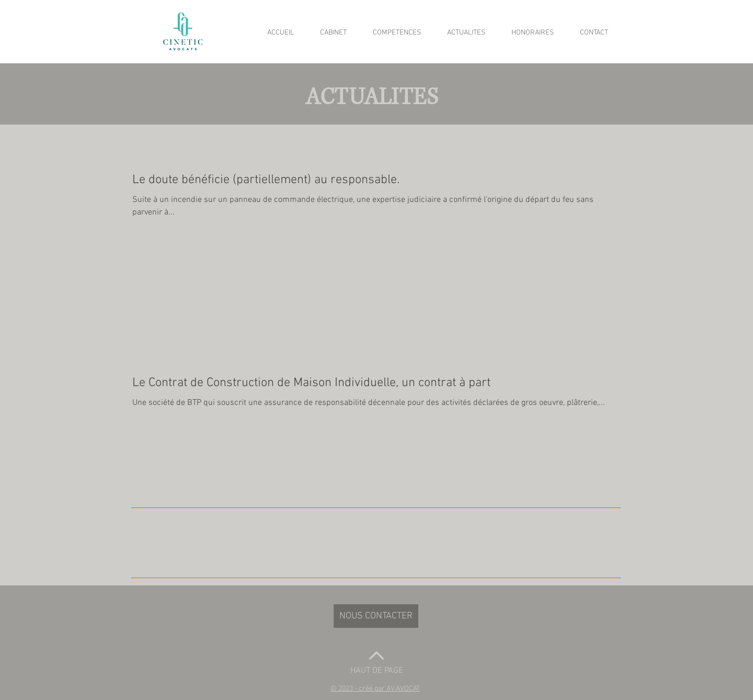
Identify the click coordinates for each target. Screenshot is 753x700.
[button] (375, 689)
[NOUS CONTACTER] (376, 616)
